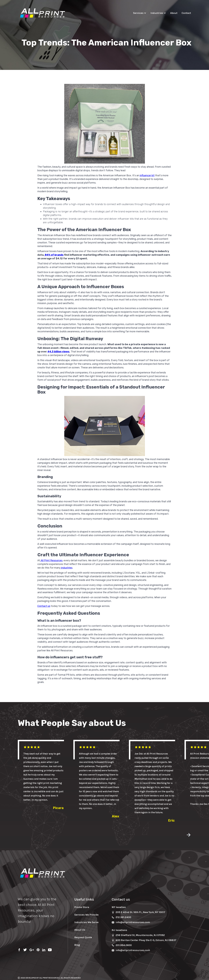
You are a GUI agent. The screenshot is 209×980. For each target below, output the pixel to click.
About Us (80, 930)
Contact (186, 13)
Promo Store (82, 907)
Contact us (44, 606)
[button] (140, 13)
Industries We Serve (86, 922)
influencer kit (147, 175)
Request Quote (83, 937)
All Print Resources (51, 560)
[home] (43, 13)
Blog (77, 945)
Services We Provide (86, 915)
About (174, 13)
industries (66, 568)
